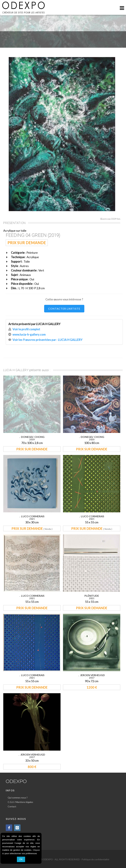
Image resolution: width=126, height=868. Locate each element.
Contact (12, 806)
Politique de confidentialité (95, 859)
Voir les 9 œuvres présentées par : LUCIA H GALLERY (48, 340)
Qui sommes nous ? (18, 798)
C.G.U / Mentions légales (20, 802)
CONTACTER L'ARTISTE (64, 309)
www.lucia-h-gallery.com (29, 334)
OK (21, 859)
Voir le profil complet (26, 329)
